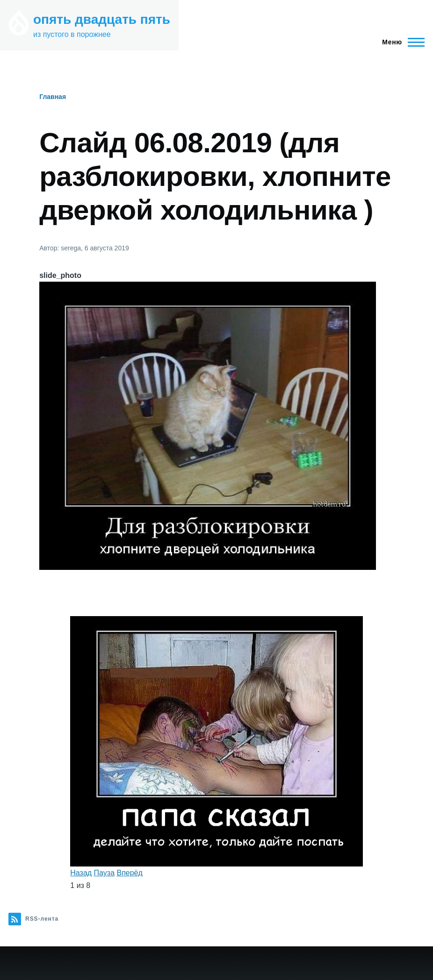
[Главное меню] (401, 42)
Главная (53, 97)
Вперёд (129, 873)
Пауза (104, 873)
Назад (81, 873)
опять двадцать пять (102, 19)
